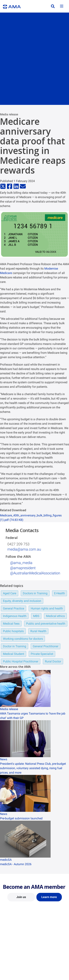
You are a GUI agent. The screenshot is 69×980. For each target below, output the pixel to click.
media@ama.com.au (24, 549)
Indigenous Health (15, 616)
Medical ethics (55, 616)
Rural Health (38, 631)
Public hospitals (13, 631)
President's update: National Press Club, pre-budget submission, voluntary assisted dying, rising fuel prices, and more (33, 768)
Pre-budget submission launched (21, 818)
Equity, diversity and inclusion (22, 601)
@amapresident (22, 568)
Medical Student (14, 654)
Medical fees (11, 624)
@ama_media (21, 563)
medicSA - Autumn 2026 (16, 864)
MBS (36, 616)
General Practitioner (46, 646)
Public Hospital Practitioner (21, 661)
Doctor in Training (15, 646)
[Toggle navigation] (62, 6)
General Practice (14, 608)
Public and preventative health (46, 624)
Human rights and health (47, 608)
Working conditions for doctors (23, 639)
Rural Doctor (53, 661)
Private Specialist (42, 654)
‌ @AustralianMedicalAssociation (35, 573)
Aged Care (10, 593)
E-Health (60, 593)
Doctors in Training (35, 593)
